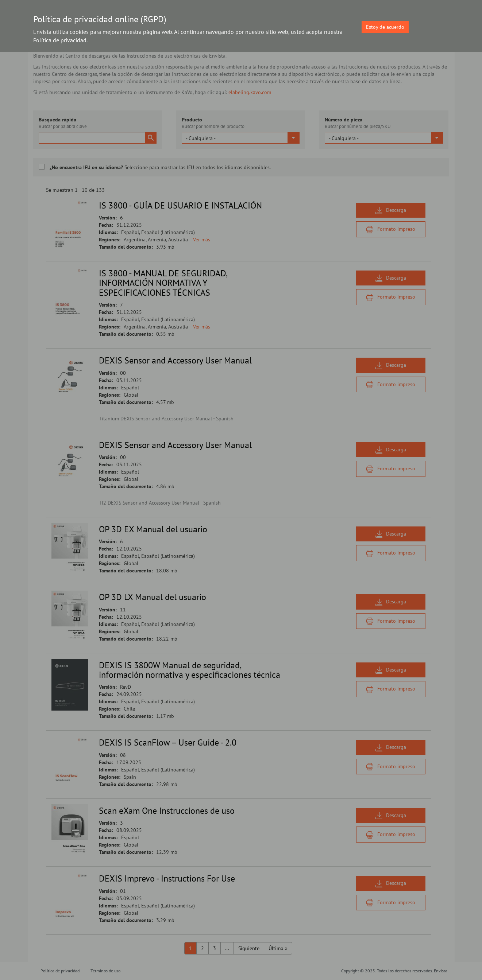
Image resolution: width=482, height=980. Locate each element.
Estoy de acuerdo (385, 27)
